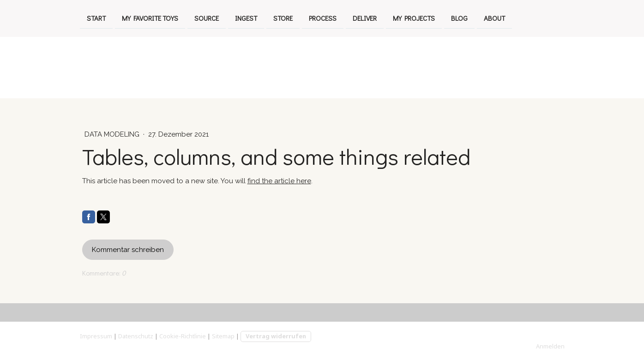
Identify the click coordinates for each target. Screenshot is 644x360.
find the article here (279, 181)
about (494, 18)
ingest (246, 18)
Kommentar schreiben (128, 250)
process (323, 18)
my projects (414, 18)
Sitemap (223, 336)
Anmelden (550, 346)
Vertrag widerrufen (276, 336)
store (283, 18)
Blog (459, 18)
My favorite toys (150, 18)
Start (96, 18)
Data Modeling (113, 134)
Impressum (96, 336)
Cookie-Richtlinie (183, 336)
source (207, 18)
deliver (365, 18)
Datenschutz (136, 336)
